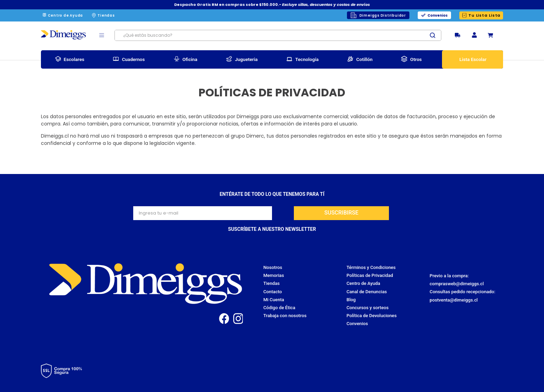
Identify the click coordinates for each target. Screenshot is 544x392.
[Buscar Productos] (435, 35)
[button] (474, 36)
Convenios (437, 15)
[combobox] (278, 35)
